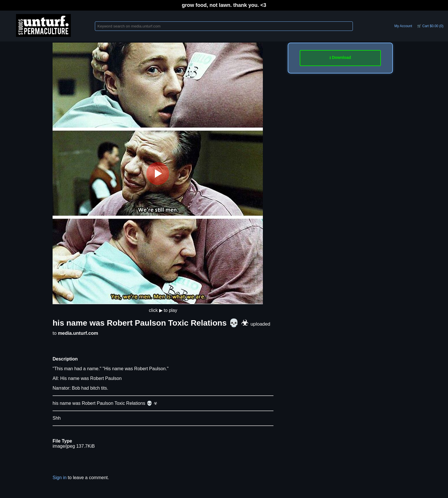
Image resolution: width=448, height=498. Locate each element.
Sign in (60, 478)
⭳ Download (340, 57)
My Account (403, 26)
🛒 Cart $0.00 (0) (430, 26)
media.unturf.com (78, 333)
